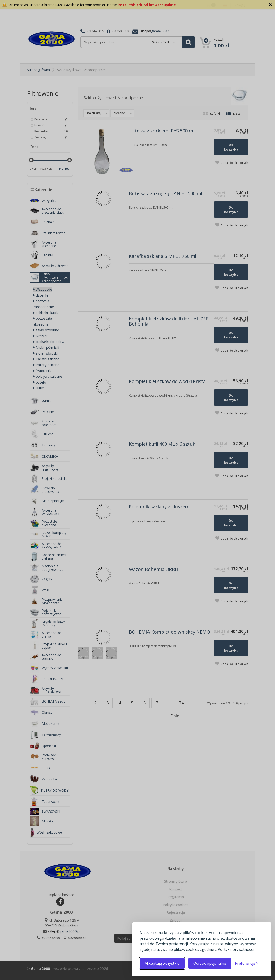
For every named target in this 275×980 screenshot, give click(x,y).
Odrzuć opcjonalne (210, 963)
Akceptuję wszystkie (162, 963)
